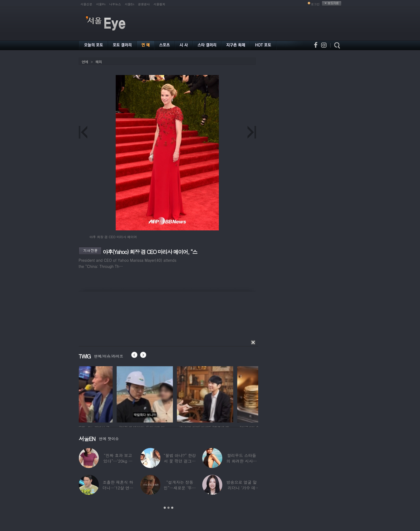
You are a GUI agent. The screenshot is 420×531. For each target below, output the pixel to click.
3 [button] (172, 508)
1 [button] (165, 508)
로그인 (315, 4)
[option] (107, 394)
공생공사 (144, 4)
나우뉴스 (115, 4)
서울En (130, 4)
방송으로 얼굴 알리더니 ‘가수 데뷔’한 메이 (242, 488)
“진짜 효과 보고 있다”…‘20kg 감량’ (118, 461)
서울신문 (87, 4)
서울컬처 (159, 4)
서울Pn (101, 4)
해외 (99, 62)
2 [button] (168, 508)
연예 (85, 62)
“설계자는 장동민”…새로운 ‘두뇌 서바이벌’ (180, 488)
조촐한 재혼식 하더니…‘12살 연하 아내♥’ (118, 488)
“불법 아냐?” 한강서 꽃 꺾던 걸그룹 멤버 (180, 461)
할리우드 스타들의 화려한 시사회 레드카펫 (242, 461)
